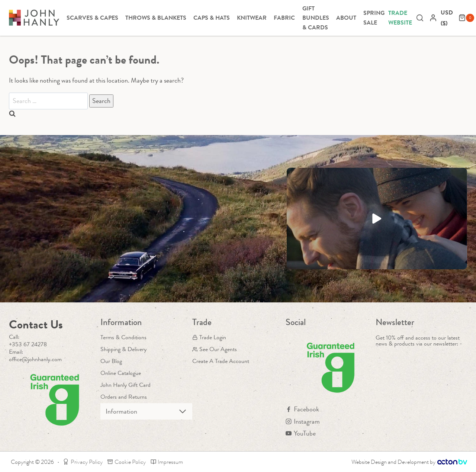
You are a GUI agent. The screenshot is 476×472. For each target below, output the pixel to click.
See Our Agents (215, 349)
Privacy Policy (83, 462)
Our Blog (111, 361)
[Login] (433, 18)
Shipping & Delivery (123, 349)
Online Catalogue (121, 373)
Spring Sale (374, 18)
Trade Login (209, 337)
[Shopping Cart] (466, 18)
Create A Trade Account (221, 361)
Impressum (167, 462)
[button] (377, 219)
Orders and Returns (124, 397)
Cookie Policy (127, 462)
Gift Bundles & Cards (316, 18)
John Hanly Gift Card (126, 385)
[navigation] (448, 18)
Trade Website (400, 18)
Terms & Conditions (123, 337)
